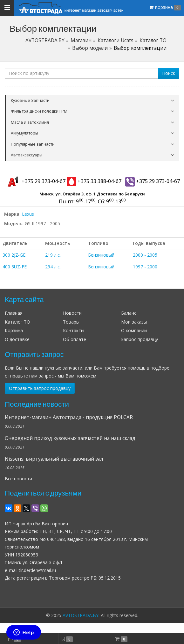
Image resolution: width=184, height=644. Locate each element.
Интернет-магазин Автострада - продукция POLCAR (69, 417)
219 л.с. (53, 255)
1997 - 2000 (145, 267)
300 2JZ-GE (14, 255)
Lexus (28, 214)
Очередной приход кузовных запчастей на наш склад (70, 438)
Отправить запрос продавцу (40, 388)
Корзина (14, 330)
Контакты (74, 330)
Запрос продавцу (140, 339)
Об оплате (75, 339)
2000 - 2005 (145, 255)
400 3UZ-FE (15, 267)
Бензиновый (101, 255)
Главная (14, 313)
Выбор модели (90, 48)
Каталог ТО (153, 40)
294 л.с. (53, 267)
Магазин (81, 40)
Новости (72, 313)
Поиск (169, 73)
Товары (71, 322)
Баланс (129, 313)
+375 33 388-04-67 (94, 181)
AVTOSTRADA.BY (45, 40)
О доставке (17, 339)
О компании (134, 330)
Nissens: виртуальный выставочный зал (54, 459)
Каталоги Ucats (116, 40)
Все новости (18, 479)
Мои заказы (134, 322)
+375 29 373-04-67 (35, 181)
